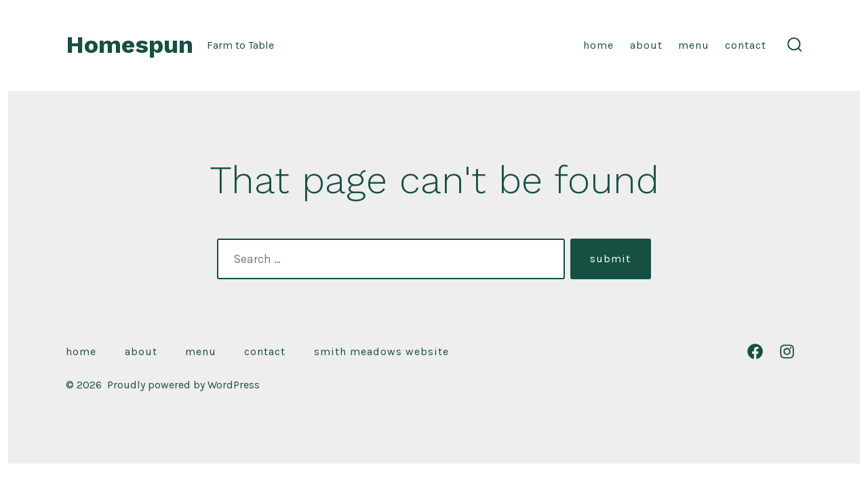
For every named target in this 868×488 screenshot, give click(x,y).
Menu (694, 45)
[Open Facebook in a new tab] (755, 351)
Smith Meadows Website (381, 351)
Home (598, 45)
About (646, 45)
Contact (746, 45)
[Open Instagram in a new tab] (787, 351)
